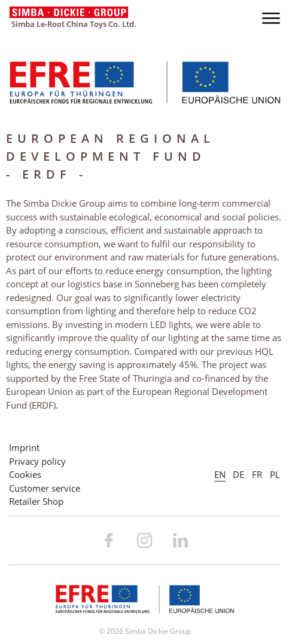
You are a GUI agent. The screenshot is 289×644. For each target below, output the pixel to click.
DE (238, 474)
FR (257, 474)
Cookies (25, 474)
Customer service (45, 488)
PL (275, 474)
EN (220, 474)
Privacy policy (37, 461)
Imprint (24, 447)
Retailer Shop (36, 501)
